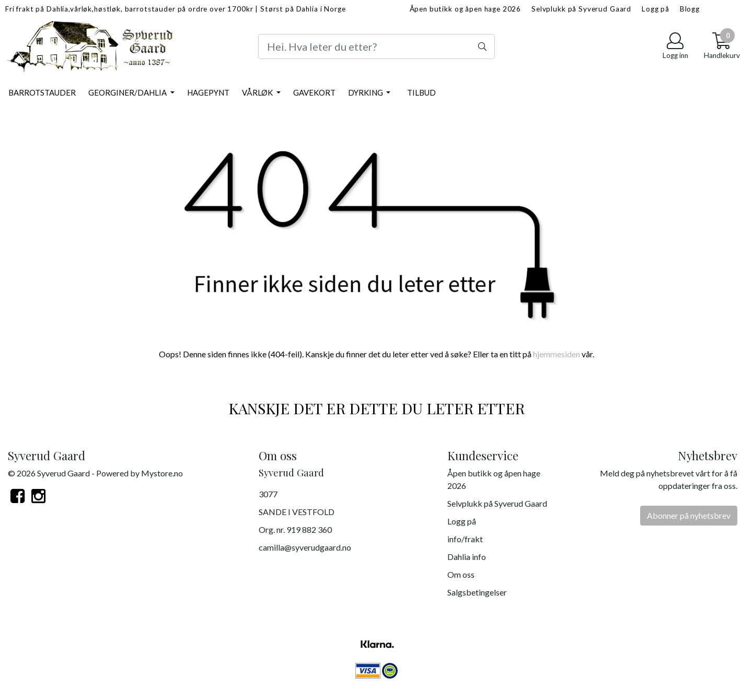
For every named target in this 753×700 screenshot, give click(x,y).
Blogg (690, 9)
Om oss (461, 574)
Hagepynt (208, 92)
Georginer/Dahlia (128, 92)
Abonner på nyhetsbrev (689, 515)
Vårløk (258, 92)
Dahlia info (467, 557)
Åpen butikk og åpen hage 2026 (466, 9)
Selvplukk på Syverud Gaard (581, 9)
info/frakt (465, 539)
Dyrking (366, 92)
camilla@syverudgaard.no (305, 547)
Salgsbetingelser (477, 592)
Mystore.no (162, 473)
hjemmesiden (557, 354)
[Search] (377, 46)
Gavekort (314, 92)
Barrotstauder (42, 92)
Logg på (656, 9)
